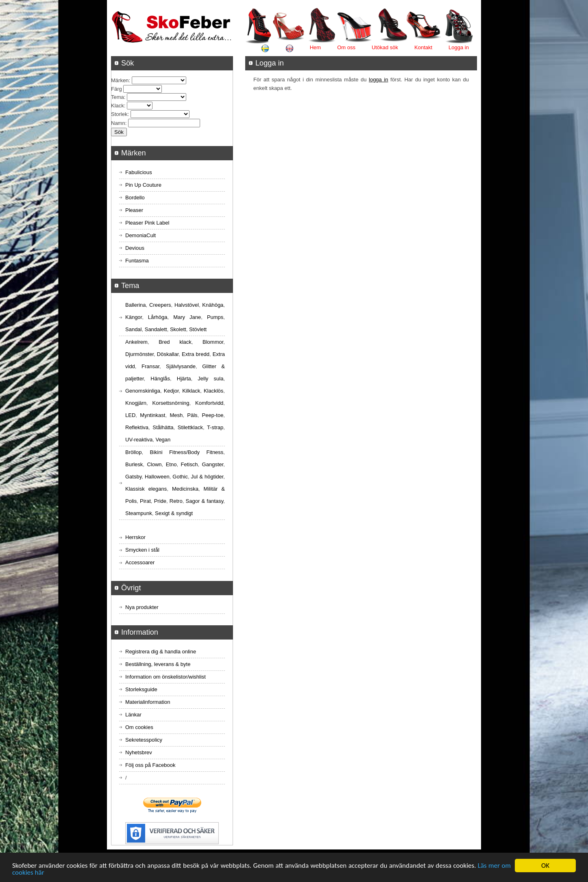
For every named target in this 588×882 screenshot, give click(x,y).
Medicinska (185, 489)
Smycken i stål (142, 550)
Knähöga (213, 305)
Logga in (459, 47)
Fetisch (189, 464)
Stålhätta (163, 427)
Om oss (346, 47)
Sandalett (156, 329)
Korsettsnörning (171, 403)
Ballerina (136, 305)
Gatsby (133, 477)
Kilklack (191, 391)
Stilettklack (190, 427)
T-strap (215, 427)
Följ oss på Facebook (150, 765)
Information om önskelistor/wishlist (166, 677)
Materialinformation (148, 702)
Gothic (180, 477)
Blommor (213, 342)
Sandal (133, 329)
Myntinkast (152, 415)
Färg (117, 89)
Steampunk (139, 513)
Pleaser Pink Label (147, 223)
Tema (118, 97)
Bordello (135, 198)
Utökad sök (385, 47)
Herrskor (135, 537)
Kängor (134, 317)
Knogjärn (136, 403)
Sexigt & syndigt (174, 513)
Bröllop (133, 452)
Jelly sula (210, 379)
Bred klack (175, 342)
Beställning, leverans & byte (158, 664)
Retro (176, 501)
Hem (315, 47)
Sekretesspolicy (144, 740)
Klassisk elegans (146, 489)
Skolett (178, 329)
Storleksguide (141, 689)
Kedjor (171, 391)
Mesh (176, 415)
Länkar (133, 715)
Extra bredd (196, 354)
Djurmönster (139, 354)
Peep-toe (213, 415)
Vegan (163, 440)
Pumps (215, 317)
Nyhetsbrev (139, 752)
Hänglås (160, 379)
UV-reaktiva (139, 440)
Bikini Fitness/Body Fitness (186, 452)
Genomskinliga (143, 391)
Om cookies (139, 727)
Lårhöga (158, 317)
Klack (118, 106)
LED (130, 415)
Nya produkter (142, 607)
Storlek (119, 114)
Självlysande (181, 366)
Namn (118, 123)
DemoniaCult (140, 235)
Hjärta (184, 379)
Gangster (213, 464)
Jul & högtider (207, 477)
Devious (135, 248)
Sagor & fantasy (205, 501)
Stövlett (198, 329)
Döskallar (168, 354)
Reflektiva (137, 427)
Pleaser (134, 210)
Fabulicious (139, 172)
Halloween (157, 477)
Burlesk (134, 464)
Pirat (145, 501)
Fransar (150, 366)
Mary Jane (187, 317)
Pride (160, 501)
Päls (192, 415)
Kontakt (423, 47)
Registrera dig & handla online (161, 652)
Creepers (160, 305)
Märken (120, 80)
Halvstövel (187, 305)
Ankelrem (136, 342)
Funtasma (137, 261)
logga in (378, 80)
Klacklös (213, 391)
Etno (171, 464)
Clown (154, 464)
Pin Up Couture (143, 185)
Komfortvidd (209, 403)
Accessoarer (140, 562)
